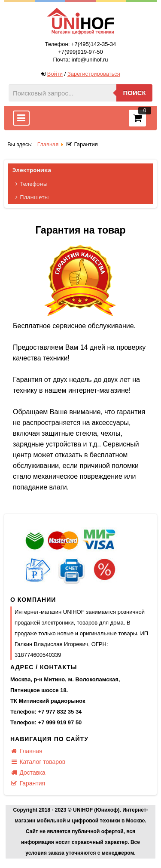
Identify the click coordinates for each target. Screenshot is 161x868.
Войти (55, 74)
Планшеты (83, 197)
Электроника (83, 170)
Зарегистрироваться (94, 74)
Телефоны (83, 184)
